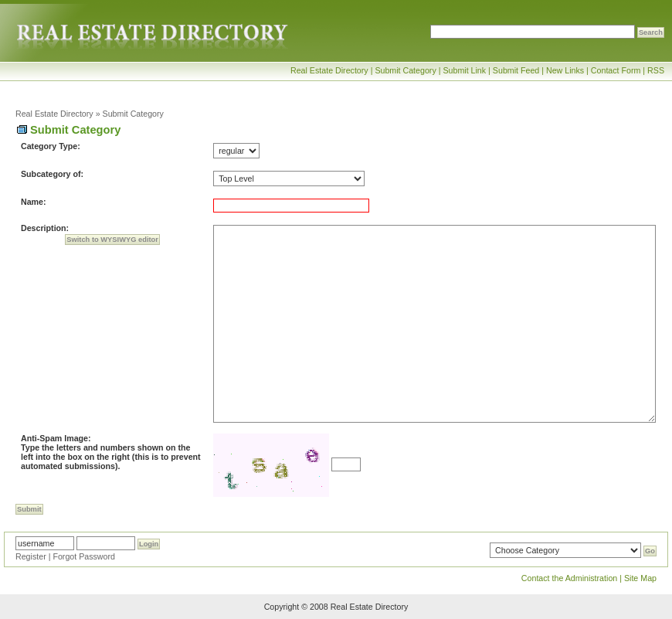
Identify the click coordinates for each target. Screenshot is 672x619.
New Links (565, 70)
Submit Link (464, 70)
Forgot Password (84, 556)
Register (31, 556)
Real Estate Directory (329, 70)
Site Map (640, 578)
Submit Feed (516, 70)
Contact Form (616, 70)
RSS (656, 70)
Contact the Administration (569, 578)
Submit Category (405, 70)
